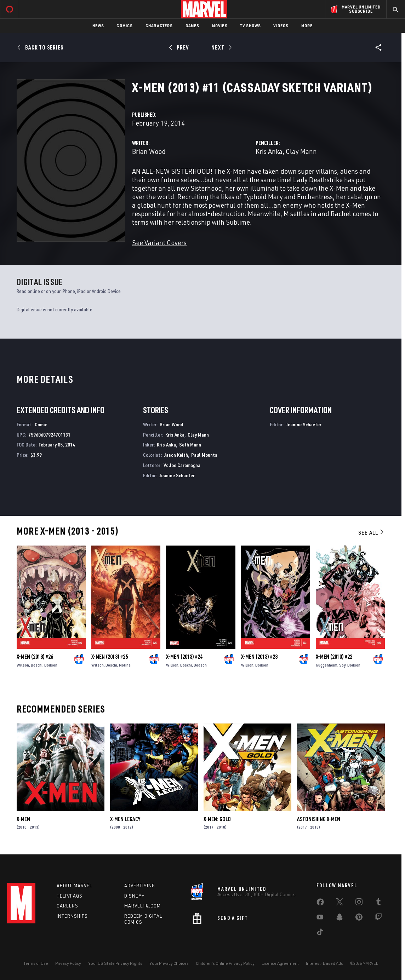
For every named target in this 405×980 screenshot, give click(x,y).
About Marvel (74, 886)
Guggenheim (327, 665)
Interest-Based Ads (324, 963)
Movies (220, 26)
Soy (342, 665)
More (307, 26)
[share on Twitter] (340, 903)
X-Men (23, 819)
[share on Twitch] (378, 918)
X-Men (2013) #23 (259, 657)
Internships (72, 916)
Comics (124, 26)
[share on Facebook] (320, 904)
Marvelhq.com (142, 906)
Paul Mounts (204, 455)
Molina (125, 665)
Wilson (23, 665)
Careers (67, 906)
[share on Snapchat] (340, 918)
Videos (281, 26)
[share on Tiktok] (320, 933)
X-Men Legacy (125, 819)
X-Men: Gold (217, 819)
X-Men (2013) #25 (110, 657)
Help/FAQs (70, 896)
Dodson (51, 665)
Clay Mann (301, 151)
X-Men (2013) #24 (184, 657)
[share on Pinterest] (359, 918)
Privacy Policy (68, 963)
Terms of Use (36, 963)
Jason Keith (176, 455)
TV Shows (250, 26)
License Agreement (280, 963)
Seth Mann (190, 445)
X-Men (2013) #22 (334, 657)
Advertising (140, 886)
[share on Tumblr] (378, 903)
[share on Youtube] (320, 918)
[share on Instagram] (359, 903)
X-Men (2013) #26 (35, 657)
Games (192, 26)
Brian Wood (149, 151)
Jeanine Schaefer (177, 475)
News (98, 26)
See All (371, 532)
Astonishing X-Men (319, 819)
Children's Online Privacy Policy (225, 963)
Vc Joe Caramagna (182, 465)
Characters (159, 26)
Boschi (37, 665)
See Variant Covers (159, 243)
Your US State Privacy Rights (115, 963)
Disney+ (134, 896)
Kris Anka (269, 151)
